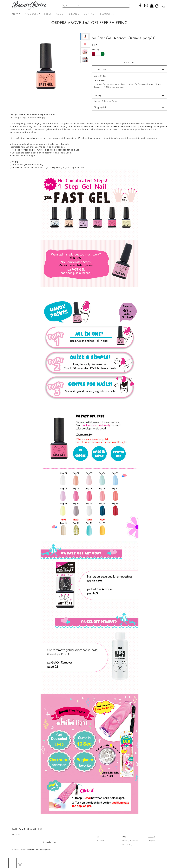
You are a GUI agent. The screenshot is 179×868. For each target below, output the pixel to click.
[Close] (20, 865)
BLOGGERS (107, 14)
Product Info (100, 69)
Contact (100, 841)
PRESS (48, 14)
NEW (16, 14)
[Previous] (4, 863)
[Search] (96, 6)
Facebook (151, 837)
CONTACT (90, 14)
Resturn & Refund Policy (106, 101)
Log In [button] (162, 6)
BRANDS (74, 14)
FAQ (124, 837)
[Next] (13, 863)
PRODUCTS (32, 14)
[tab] (129, 96)
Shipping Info (101, 107)
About (100, 837)
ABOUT (60, 14)
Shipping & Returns (130, 841)
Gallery (98, 95)
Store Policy (127, 845)
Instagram (151, 841)
